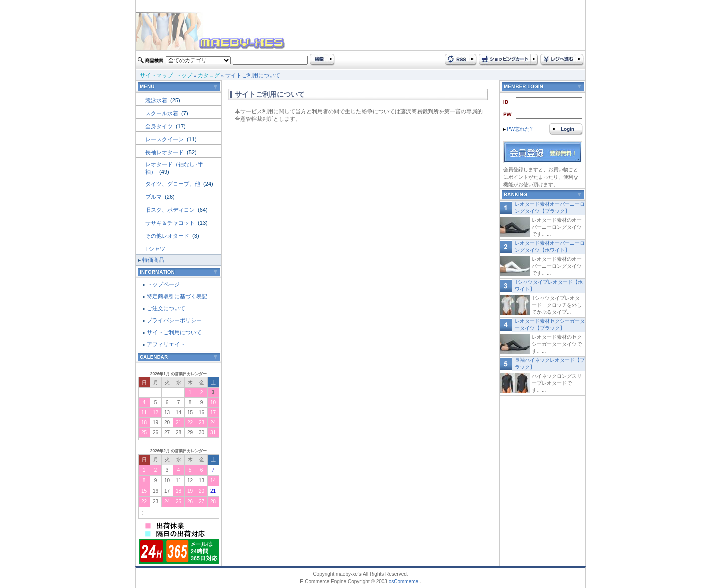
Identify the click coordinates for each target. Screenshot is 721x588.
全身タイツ (160, 126)
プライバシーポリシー (174, 320)
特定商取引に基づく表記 (177, 296)
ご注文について (166, 308)
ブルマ (154, 197)
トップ (184, 75)
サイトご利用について (174, 332)
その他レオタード (168, 236)
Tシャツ (155, 249)
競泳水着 (157, 100)
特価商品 (153, 260)
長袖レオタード (165, 152)
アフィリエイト (166, 344)
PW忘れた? (518, 129)
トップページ (163, 284)
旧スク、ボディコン (171, 210)
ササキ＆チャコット (171, 223)
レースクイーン (165, 139)
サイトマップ (156, 75)
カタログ (209, 75)
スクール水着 (162, 113)
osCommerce (403, 582)
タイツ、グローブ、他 (173, 184)
